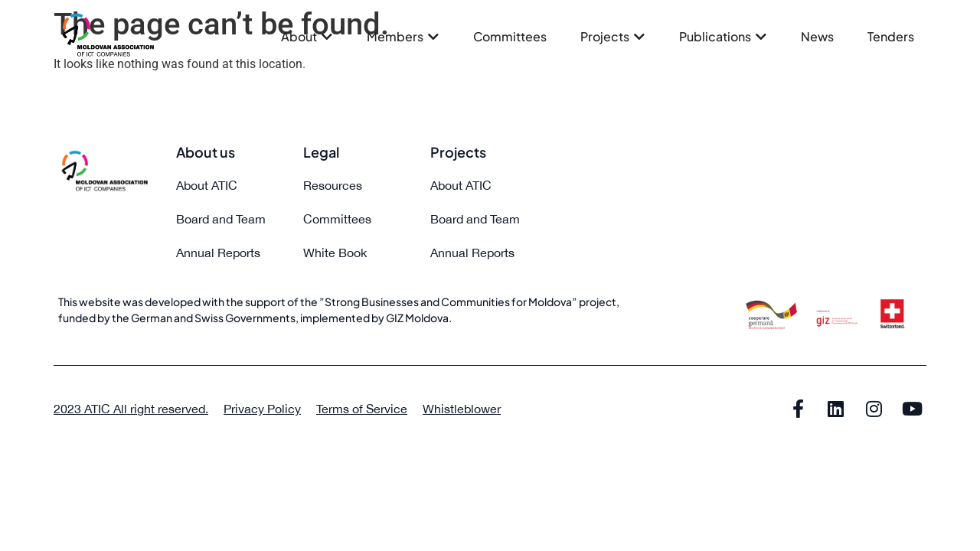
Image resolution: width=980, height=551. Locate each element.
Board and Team (221, 219)
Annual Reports (218, 253)
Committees (337, 219)
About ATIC (207, 185)
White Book (335, 253)
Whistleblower (462, 409)
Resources (333, 185)
